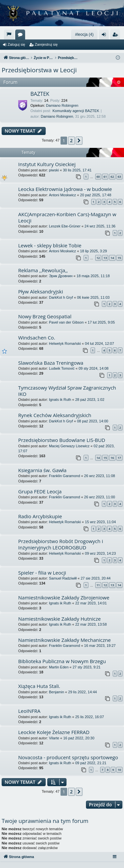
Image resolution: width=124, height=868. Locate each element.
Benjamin (57, 692)
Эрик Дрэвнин (61, 276)
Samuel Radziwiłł (63, 578)
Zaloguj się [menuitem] (105, 36)
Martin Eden (59, 667)
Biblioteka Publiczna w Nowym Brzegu (62, 661)
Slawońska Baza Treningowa (51, 363)
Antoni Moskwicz (62, 195)
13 (105, 258)
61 (105, 177)
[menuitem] (9, 34)
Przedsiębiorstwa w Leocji (39, 70)
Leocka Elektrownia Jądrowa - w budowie (65, 189)
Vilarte (54, 738)
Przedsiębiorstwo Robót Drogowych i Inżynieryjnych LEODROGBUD (61, 544)
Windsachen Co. (37, 338)
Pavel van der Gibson (66, 322)
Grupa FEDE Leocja (40, 491)
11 (98, 585)
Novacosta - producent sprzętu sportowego (68, 757)
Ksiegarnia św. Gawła (42, 470)
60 (98, 177)
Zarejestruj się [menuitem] (116, 36)
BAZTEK (40, 94)
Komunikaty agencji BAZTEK (76, 111)
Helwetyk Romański (65, 343)
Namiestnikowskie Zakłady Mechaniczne (64, 640)
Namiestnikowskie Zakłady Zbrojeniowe (64, 597)
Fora (21, 36)
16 (112, 458)
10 (119, 770)
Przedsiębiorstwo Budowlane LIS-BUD (62, 440)
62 (112, 177)
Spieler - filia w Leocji (42, 573)
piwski (54, 170)
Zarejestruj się (46, 44)
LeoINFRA (29, 711)
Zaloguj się (16, 44)
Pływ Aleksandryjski (41, 291)
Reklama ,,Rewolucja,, (43, 270)
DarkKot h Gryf (61, 297)
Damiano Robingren (62, 105)
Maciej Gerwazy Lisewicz (69, 446)
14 (112, 258)
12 (98, 258)
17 (119, 458)
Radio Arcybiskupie (40, 516)
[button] (79, 141)
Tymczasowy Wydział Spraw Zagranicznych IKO (67, 391)
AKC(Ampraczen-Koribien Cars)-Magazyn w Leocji (67, 217)
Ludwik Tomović (62, 368)
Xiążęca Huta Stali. (39, 686)
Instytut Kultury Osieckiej (47, 164)
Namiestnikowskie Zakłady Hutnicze (60, 619)
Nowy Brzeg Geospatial (45, 316)
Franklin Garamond (64, 476)
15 (119, 258)
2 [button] (71, 140)
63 (119, 177)
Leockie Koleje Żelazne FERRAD (54, 732)
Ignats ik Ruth (60, 400)
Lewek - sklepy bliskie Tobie (50, 245)
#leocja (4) (84, 34)
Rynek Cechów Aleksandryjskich (55, 415)
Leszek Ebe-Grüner (65, 226)
